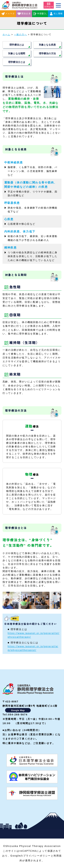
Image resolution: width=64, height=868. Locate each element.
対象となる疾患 (47, 45)
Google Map (18, 710)
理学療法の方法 (47, 53)
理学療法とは (17, 45)
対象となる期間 (17, 53)
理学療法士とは (17, 62)
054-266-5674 (18, 715)
